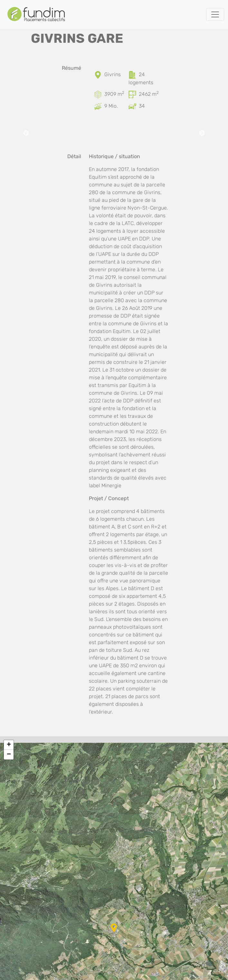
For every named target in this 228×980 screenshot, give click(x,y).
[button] (114, 928)
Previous (26, 133)
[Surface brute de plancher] (133, 94)
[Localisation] (99, 74)
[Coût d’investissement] (99, 106)
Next (202, 133)
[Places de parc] (133, 106)
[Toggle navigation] (215, 14)
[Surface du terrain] (99, 94)
